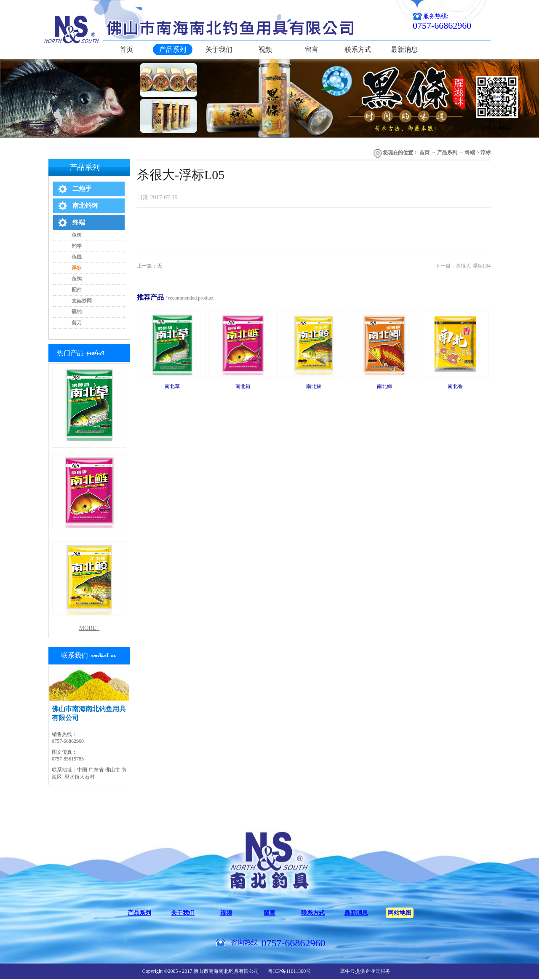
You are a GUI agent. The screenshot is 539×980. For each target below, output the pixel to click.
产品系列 (447, 153)
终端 (470, 153)
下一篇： (463, 266)
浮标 (486, 153)
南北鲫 (384, 386)
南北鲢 (243, 386)
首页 (126, 50)
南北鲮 (314, 386)
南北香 (455, 386)
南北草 (172, 386)
